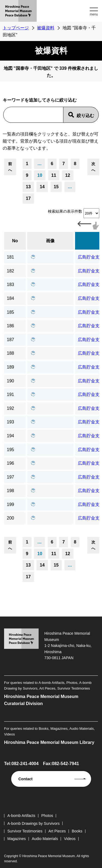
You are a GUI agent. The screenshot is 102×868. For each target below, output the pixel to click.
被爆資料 (46, 28)
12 (68, 175)
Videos (70, 839)
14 (42, 187)
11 (54, 175)
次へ (93, 167)
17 (28, 198)
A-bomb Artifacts (21, 816)
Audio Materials (45, 839)
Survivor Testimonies (25, 831)
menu (94, 14)
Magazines (17, 839)
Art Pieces (57, 831)
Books (77, 831)
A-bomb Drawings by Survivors (33, 823)
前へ (10, 167)
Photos (47, 816)
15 (56, 187)
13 (28, 187)
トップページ (16, 28)
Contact (26, 779)
